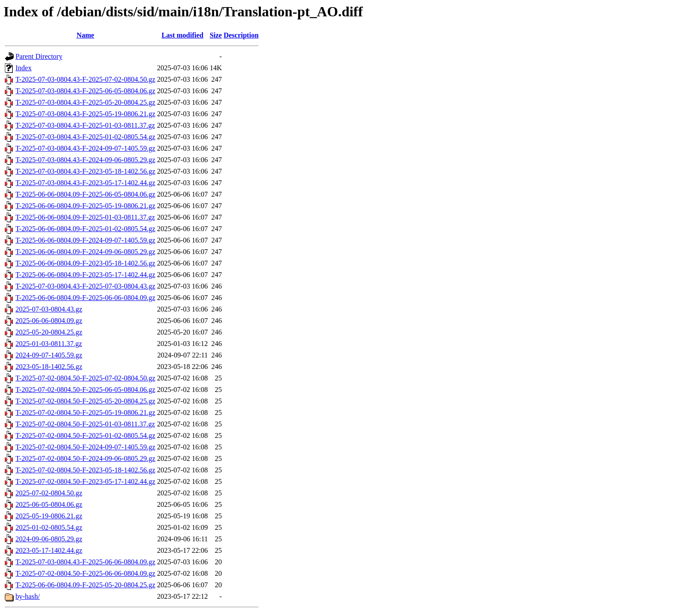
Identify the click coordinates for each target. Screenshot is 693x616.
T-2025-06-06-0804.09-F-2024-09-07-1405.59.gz (85, 240)
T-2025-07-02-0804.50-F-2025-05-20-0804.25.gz (85, 401)
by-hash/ (28, 596)
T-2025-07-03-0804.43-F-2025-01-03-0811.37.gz (85, 125)
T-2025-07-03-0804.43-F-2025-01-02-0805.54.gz (85, 137)
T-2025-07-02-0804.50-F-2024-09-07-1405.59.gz (85, 447)
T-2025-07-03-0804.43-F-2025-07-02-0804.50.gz (85, 79)
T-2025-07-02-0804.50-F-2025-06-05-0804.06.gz (85, 390)
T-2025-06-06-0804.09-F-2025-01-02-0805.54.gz (85, 229)
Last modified (182, 35)
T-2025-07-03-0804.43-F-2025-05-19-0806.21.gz (85, 114)
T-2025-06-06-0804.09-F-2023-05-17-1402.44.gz (85, 275)
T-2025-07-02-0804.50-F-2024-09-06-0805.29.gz (85, 458)
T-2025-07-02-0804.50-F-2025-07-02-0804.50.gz (85, 378)
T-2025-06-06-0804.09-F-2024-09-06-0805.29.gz (85, 252)
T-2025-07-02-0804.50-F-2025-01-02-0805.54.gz (85, 435)
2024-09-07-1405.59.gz (49, 355)
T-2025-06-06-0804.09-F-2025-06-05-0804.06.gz (85, 194)
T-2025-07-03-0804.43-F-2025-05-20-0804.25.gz (85, 102)
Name (85, 35)
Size (216, 35)
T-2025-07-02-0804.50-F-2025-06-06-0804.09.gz (85, 573)
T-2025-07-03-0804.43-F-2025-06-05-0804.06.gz (85, 91)
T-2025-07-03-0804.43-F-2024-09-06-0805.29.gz (85, 160)
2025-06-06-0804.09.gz (49, 321)
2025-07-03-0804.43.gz (49, 309)
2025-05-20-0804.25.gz (49, 332)
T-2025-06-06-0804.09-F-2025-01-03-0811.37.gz (85, 217)
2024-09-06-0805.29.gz (49, 539)
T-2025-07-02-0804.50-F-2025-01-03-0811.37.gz (85, 424)
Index (23, 68)
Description (241, 35)
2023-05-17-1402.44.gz (49, 550)
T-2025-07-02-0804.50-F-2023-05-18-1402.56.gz (85, 470)
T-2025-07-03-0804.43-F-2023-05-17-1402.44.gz (85, 183)
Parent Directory (39, 56)
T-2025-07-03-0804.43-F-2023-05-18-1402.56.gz (85, 171)
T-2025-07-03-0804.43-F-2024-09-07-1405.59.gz (85, 148)
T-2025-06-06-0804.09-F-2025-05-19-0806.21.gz (85, 206)
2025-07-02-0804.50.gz (49, 493)
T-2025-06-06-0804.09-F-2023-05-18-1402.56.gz (85, 263)
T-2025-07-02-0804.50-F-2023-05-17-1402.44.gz (85, 481)
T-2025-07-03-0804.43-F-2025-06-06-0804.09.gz (85, 562)
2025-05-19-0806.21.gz (49, 516)
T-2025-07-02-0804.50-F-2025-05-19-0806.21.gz (85, 413)
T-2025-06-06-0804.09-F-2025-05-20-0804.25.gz (85, 585)
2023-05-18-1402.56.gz (49, 367)
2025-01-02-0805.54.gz (49, 527)
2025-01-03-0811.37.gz (49, 344)
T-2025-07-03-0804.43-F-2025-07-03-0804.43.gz (85, 286)
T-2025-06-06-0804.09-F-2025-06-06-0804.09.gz (85, 298)
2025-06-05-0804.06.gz (49, 504)
